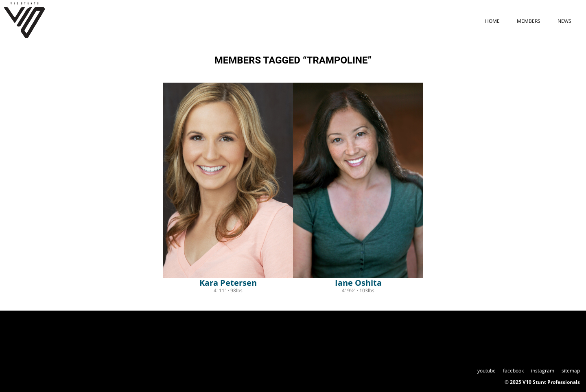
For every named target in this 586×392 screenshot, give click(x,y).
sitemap (571, 371)
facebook (513, 371)
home (492, 21)
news (564, 21)
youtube (487, 371)
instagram (543, 371)
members (529, 21)
